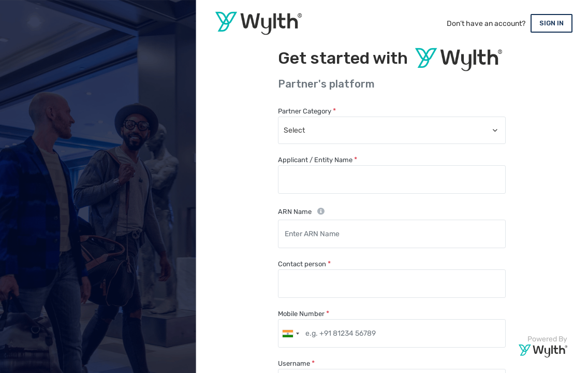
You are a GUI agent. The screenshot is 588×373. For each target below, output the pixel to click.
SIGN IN (552, 23)
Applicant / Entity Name (315, 160)
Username (294, 363)
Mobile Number (301, 314)
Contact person (302, 264)
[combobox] (392, 130)
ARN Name (295, 212)
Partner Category (305, 111)
